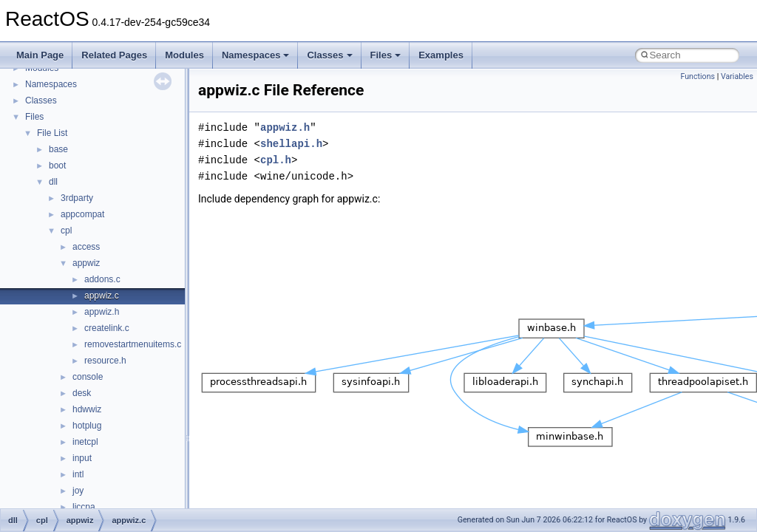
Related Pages (114, 55)
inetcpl (85, 442)
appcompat (82, 214)
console (88, 377)
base (58, 149)
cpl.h (276, 160)
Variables (737, 76)
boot (57, 166)
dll (53, 182)
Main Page (40, 55)
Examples (441, 55)
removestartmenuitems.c (133, 344)
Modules (184, 55)
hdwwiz (87, 409)
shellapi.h (291, 144)
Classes (329, 55)
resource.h (105, 361)
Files (386, 55)
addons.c (102, 279)
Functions (697, 76)
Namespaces (256, 55)
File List (52, 133)
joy (78, 491)
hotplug (87, 426)
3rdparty (77, 198)
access (86, 247)
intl (78, 474)
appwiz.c (102, 296)
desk (82, 393)
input (82, 458)
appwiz (86, 263)
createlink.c (107, 328)
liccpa (84, 507)
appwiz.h (102, 312)
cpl (66, 231)
